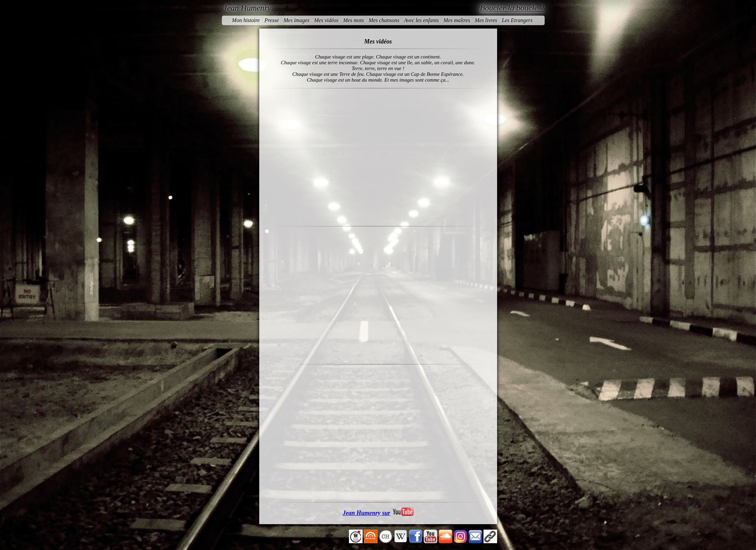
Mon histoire (246, 20)
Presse (271, 20)
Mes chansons (384, 20)
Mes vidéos (326, 20)
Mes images (296, 20)
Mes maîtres (457, 20)
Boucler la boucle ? (512, 8)
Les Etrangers (517, 20)
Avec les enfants (421, 20)
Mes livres (486, 20)
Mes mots (354, 20)
